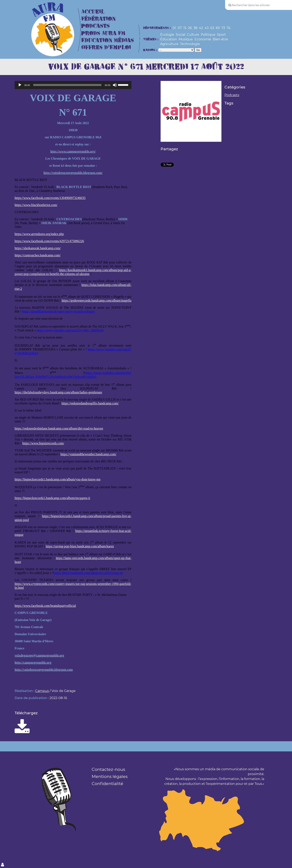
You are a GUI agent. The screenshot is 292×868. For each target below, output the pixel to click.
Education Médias (108, 40)
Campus (42, 691)
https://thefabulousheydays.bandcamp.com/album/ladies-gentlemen (58, 392)
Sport (221, 35)
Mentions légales (110, 776)
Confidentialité (107, 784)
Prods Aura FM (103, 33)
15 (185, 28)
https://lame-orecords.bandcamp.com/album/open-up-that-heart (73, 560)
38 (195, 28)
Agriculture (169, 44)
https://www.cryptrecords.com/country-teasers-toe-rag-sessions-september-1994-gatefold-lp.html (73, 586)
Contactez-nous (108, 769)
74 (229, 28)
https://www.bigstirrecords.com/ (43, 443)
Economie (203, 39)
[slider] (67, 85)
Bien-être (220, 39)
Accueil (93, 12)
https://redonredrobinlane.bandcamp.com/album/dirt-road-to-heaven (59, 428)
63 (212, 28)
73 (223, 28)
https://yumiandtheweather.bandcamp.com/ (88, 454)
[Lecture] (20, 85)
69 (218, 28)
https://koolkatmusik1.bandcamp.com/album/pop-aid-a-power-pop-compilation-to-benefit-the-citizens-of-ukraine (73, 272)
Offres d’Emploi (106, 48)
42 (201, 28)
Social (180, 35)
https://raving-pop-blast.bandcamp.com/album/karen (80, 546)
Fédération (98, 19)
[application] (73, 85)
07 (180, 28)
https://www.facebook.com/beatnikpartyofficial (45, 606)
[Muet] (115, 85)
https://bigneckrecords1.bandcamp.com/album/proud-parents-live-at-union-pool (73, 518)
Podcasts (96, 26)
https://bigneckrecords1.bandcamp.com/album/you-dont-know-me (58, 479)
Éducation (169, 39)
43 (207, 28)
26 (190, 28)
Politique (208, 35)
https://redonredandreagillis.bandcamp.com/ (90, 403)
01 (174, 28)
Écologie (167, 35)
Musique (186, 39)
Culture (193, 35)
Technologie (190, 44)
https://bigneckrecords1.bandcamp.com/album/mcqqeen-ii (52, 498)
